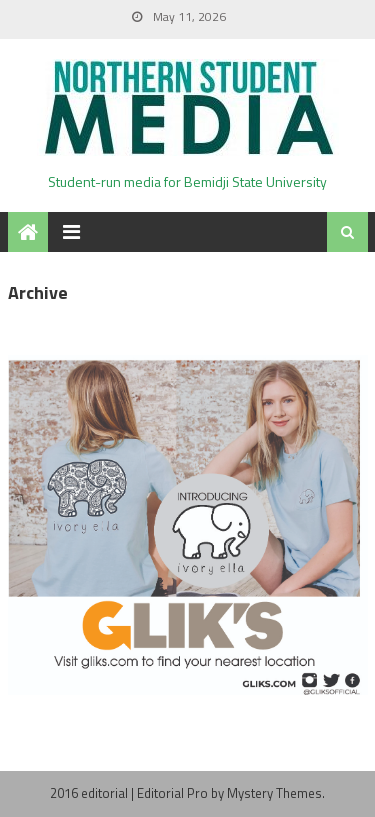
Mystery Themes (274, 793)
